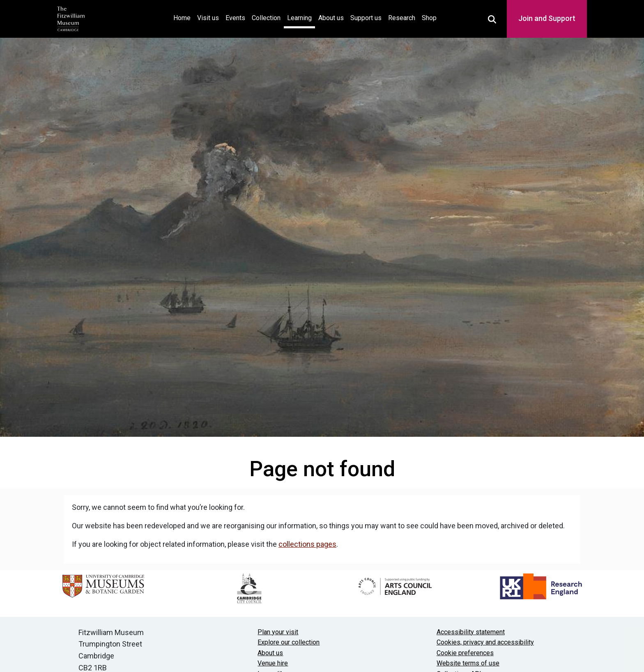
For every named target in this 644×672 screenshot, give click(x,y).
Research (402, 18)
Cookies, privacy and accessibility (485, 642)
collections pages (307, 544)
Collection (266, 18)
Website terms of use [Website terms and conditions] (468, 663)
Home (184, 17)
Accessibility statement (471, 632)
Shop (429, 18)
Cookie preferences (465, 653)
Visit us (208, 18)
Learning (299, 18)
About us (331, 18)
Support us (366, 18)
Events (235, 18)
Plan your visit (278, 632)
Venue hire (273, 663)
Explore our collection (289, 642)
